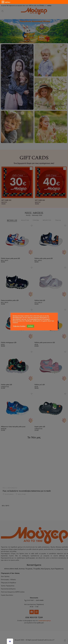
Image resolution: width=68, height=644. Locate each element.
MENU (8, 2)
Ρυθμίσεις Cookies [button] (19, 326)
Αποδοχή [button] (30, 326)
